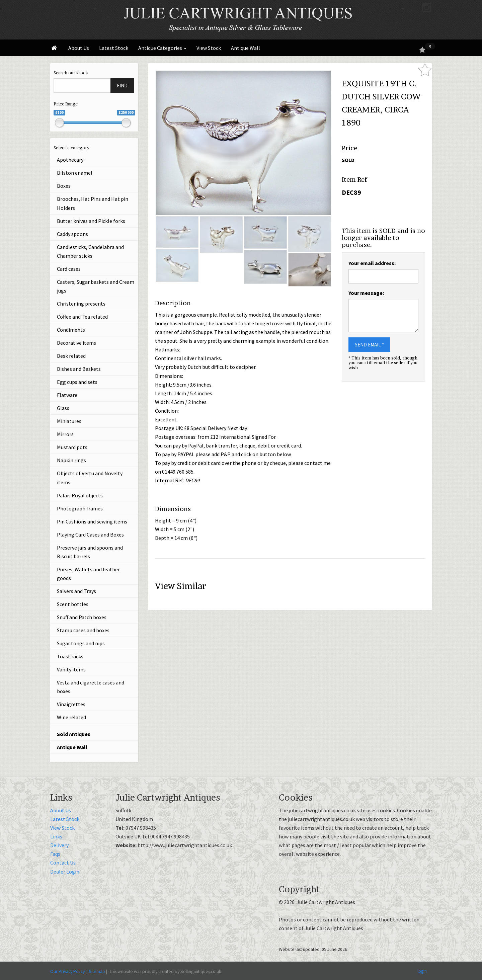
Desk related (71, 356)
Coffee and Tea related (82, 317)
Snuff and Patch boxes (82, 617)
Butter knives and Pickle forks (91, 221)
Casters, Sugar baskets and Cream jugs (96, 286)
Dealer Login (65, 872)
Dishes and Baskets (79, 369)
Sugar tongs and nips (81, 643)
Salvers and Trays (76, 591)
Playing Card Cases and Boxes (90, 535)
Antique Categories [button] (162, 48)
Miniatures (69, 421)
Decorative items (76, 343)
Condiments (71, 330)
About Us (79, 48)
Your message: (366, 293)
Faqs (55, 854)
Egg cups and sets (77, 382)
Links (56, 836)
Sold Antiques (74, 734)
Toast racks (70, 656)
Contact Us (63, 863)
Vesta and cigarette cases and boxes (91, 687)
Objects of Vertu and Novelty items (90, 478)
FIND (122, 86)
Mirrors (65, 434)
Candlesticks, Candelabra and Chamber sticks (90, 251)
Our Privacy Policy (67, 971)
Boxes (64, 186)
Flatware (67, 395)
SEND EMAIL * (369, 345)
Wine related (71, 717)
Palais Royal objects (80, 495)
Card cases (69, 269)
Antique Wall (246, 48)
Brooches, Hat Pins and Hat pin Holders (93, 203)
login (422, 971)
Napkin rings (71, 460)
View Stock (209, 48)
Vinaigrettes (71, 704)
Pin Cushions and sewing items (92, 521)
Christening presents (81, 304)
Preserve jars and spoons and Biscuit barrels (90, 552)
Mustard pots (72, 447)
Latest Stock (114, 48)
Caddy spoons (72, 234)
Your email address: (372, 263)
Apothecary (70, 160)
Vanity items (71, 669)
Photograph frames (80, 508)
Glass (63, 408)
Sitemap (97, 971)
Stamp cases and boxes (83, 630)
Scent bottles (73, 604)
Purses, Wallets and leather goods (88, 574)
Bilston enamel (75, 173)
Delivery (59, 845)
